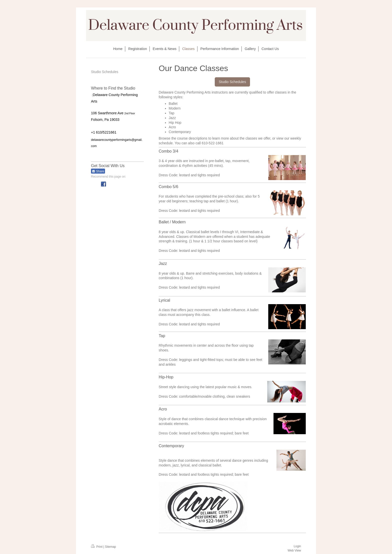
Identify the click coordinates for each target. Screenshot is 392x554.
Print (97, 547)
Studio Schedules (232, 82)
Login (297, 546)
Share (98, 171)
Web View (294, 550)
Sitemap (110, 547)
